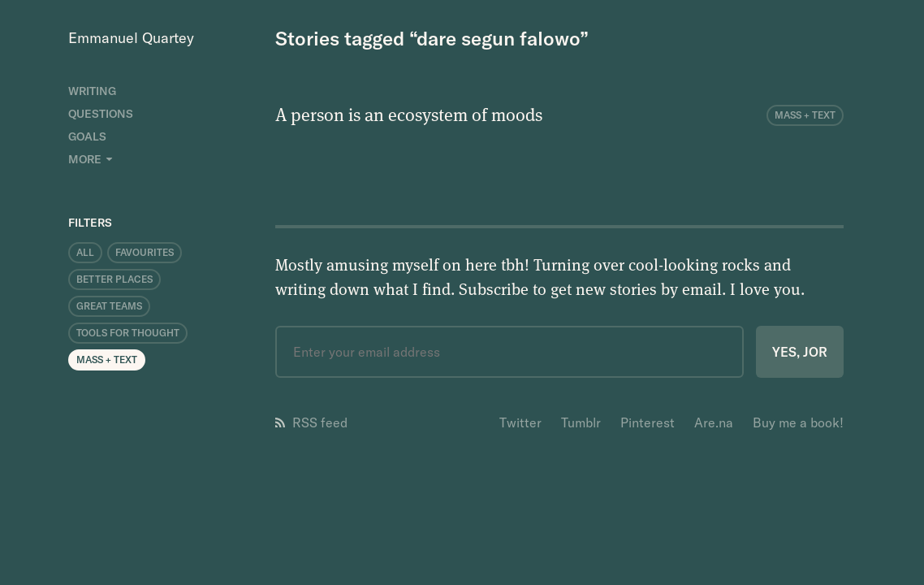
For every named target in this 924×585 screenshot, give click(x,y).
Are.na (714, 422)
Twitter (520, 422)
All (85, 252)
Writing (92, 91)
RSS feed (311, 422)
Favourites (145, 252)
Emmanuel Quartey (131, 38)
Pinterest (648, 422)
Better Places (114, 279)
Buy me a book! (798, 422)
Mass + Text (107, 360)
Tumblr (581, 422)
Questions (101, 114)
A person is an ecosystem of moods (409, 114)
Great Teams (109, 306)
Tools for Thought (128, 333)
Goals (87, 136)
